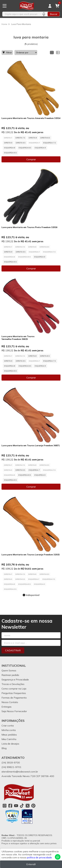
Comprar (31, 159)
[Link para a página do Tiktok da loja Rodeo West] (22, 806)
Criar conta (8, 726)
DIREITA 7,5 (20, 138)
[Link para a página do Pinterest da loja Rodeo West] (33, 806)
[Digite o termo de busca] (21, 14)
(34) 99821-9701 (11, 767)
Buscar (54, 14)
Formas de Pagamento (14, 698)
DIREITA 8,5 (45, 138)
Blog (4, 748)
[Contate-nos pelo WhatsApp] (58, 857)
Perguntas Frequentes (14, 693)
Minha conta (9, 730)
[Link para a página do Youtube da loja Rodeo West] (16, 806)
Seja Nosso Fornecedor (14, 711)
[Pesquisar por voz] (44, 14)
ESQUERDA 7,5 (49, 143)
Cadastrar (13, 650)
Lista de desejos (10, 744)
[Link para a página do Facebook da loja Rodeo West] (10, 806)
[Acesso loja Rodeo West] (50, 6)
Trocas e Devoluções (13, 684)
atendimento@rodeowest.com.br (20, 772)
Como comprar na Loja (14, 689)
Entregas (7, 707)
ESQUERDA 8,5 (25, 148)
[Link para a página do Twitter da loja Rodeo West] (28, 806)
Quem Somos (9, 670)
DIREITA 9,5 (21, 143)
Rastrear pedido (10, 675)
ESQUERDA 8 (10, 148)
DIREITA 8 (33, 138)
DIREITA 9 (8, 143)
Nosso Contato (10, 702)
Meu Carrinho (9, 739)
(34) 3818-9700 (11, 763)
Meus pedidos (9, 735)
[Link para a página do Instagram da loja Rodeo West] (5, 806)
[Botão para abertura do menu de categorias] (5, 6)
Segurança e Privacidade (15, 680)
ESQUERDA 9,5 (10, 153)
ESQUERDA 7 (34, 470)
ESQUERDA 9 (40, 148)
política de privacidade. (40, 857)
